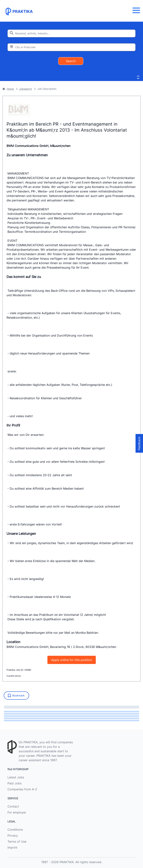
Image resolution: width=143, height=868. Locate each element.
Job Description (47, 89)
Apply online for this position (72, 660)
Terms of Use (17, 841)
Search (71, 61)
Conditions (15, 830)
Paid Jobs (14, 783)
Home (8, 89)
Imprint (12, 847)
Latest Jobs (16, 777)
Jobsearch (25, 89)
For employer (17, 812)
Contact (13, 806)
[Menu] (137, 10)
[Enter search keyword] (71, 33)
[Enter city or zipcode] (71, 47)
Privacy (13, 836)
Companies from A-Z (22, 789)
